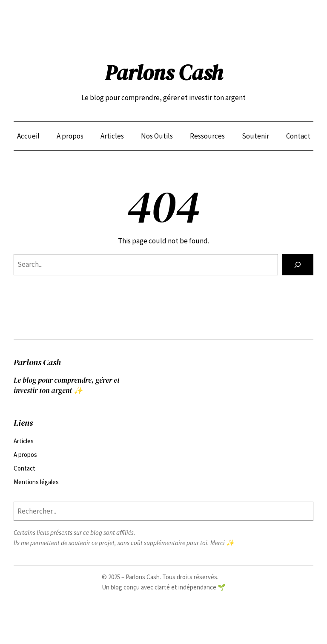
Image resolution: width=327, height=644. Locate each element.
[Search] (298, 265)
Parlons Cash (164, 73)
